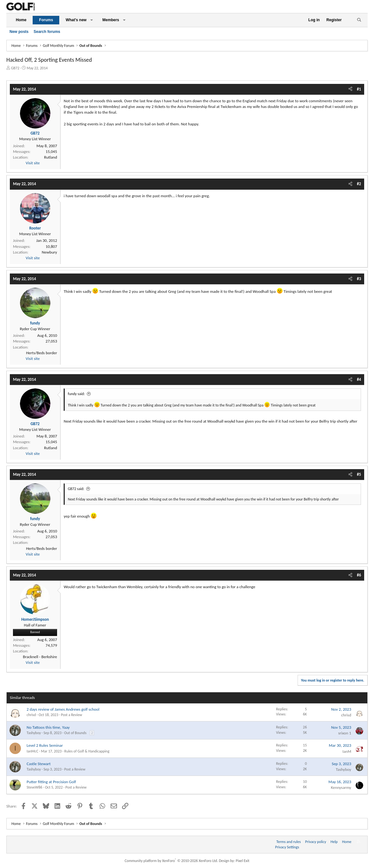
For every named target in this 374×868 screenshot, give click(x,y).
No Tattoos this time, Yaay (48, 727)
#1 (359, 89)
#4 (359, 379)
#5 (359, 474)
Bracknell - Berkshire (40, 657)
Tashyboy (34, 733)
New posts (19, 32)
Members (111, 20)
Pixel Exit (243, 861)
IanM (347, 751)
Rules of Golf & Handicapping (87, 751)
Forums (46, 20)
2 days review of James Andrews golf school (63, 709)
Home (21, 20)
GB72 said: (76, 489)
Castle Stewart (39, 764)
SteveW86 (34, 787)
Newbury (49, 252)
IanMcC (32, 751)
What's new (76, 20)
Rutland (51, 157)
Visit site (33, 163)
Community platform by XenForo (171, 861)
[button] (92, 20)
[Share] (350, 89)
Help (334, 842)
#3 (359, 279)
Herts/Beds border (42, 353)
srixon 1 (345, 733)
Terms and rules (289, 842)
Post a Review (71, 715)
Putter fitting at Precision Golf (51, 782)
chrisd (31, 715)
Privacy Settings (287, 847)
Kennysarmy (341, 787)
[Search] (359, 20)
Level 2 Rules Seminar (45, 745)
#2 (359, 184)
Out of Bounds (75, 733)
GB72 (15, 68)
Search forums (47, 32)
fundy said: (76, 394)
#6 (359, 575)
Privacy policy (316, 842)
